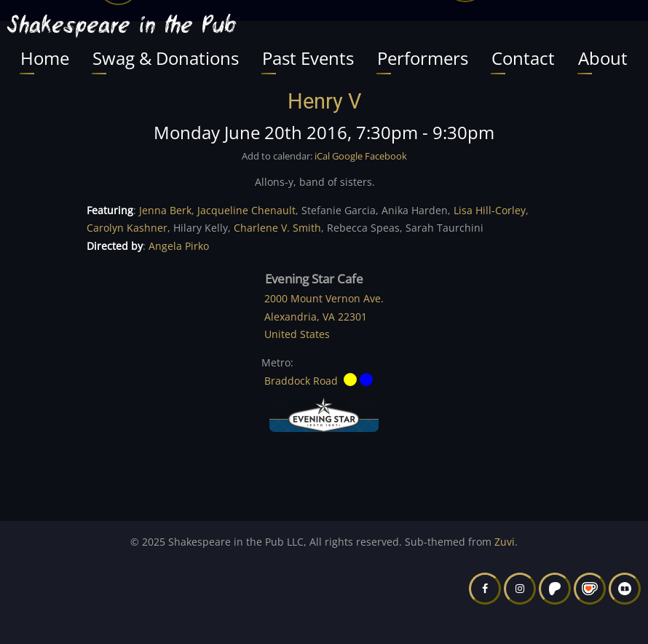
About (603, 58)
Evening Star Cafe (314, 279)
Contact (523, 58)
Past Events (308, 58)
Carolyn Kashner (127, 228)
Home (45, 58)
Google (347, 156)
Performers (423, 58)
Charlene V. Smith (277, 228)
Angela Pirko (179, 246)
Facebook (386, 156)
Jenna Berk (165, 210)
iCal (322, 156)
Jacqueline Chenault (246, 210)
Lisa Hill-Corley (490, 210)
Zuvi (505, 542)
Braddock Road (301, 380)
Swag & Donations (166, 58)
